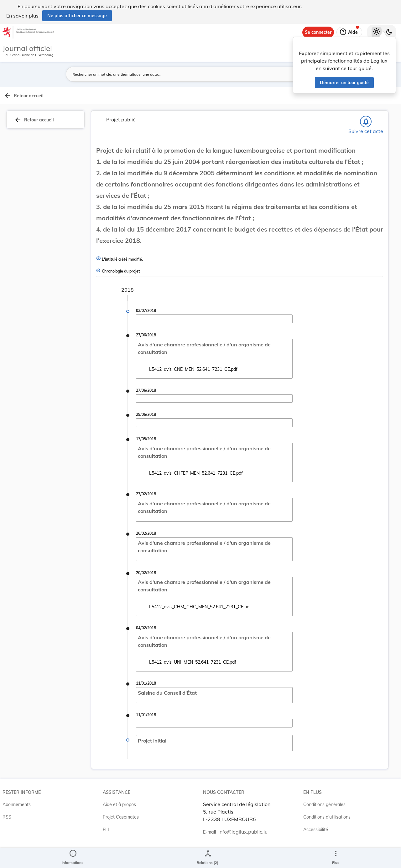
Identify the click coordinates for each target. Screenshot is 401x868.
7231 (329, 301)
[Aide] (349, 32)
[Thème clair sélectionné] (377, 32)
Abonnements (17, 825)
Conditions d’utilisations (327, 837)
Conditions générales (324, 825)
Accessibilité (316, 850)
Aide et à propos (119, 825)
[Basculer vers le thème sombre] (389, 32)
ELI (106, 850)
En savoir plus (22, 16)
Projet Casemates (121, 837)
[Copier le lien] (321, 331)
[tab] (381, 109)
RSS (7, 837)
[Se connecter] (318, 32)
